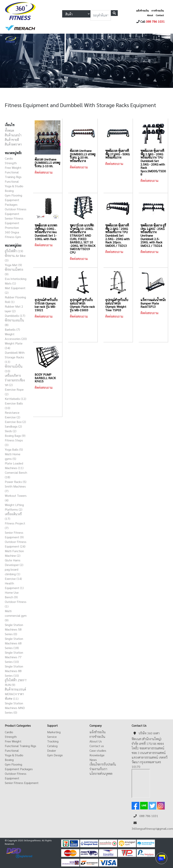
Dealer (52, 750)
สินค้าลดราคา (13, 144)
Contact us (97, 746)
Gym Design (55, 755)
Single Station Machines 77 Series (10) (14, 657)
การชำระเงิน (158, 11)
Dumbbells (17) (15, 316)
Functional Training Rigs (20, 746)
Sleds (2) (11, 431)
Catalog (52, 746)
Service (52, 737)
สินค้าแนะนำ (13, 135)
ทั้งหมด (9, 130)
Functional (12, 181)
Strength (11, 163)
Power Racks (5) (16, 482)
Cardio (9, 158)
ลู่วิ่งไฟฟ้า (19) (14, 251)
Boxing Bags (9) (15, 436)
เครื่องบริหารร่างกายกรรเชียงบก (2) (15, 380)
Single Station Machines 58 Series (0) (14, 629)
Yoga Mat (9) (13, 265)
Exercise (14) (13, 579)
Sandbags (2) (13, 426)
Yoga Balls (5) (14, 449)
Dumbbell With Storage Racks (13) (15, 357)
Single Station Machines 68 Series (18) (14, 643)
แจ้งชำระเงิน (142, 11)
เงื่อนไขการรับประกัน (103, 764)
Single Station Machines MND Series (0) (15, 708)
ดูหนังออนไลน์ (125, 862)
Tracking (53, 741)
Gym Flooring (13, 195)
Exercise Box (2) (15, 422)
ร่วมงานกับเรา (98, 769)
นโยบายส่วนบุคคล (101, 774)
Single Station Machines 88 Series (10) (14, 671)
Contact (160, 15)
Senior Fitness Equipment (22, 783)
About (150, 15)
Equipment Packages (19, 769)
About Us (96, 741)
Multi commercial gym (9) (16, 615)
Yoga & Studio (14, 186)
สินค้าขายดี (12, 140)
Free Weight (13, 168)
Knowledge (97, 755)
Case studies (98, 750)
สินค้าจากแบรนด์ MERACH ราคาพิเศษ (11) (15, 694)
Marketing (54, 732)
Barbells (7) (12, 329)
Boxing (9, 191)
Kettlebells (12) (15, 399)
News (93, 760)
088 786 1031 (155, 21)
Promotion (12, 228)
